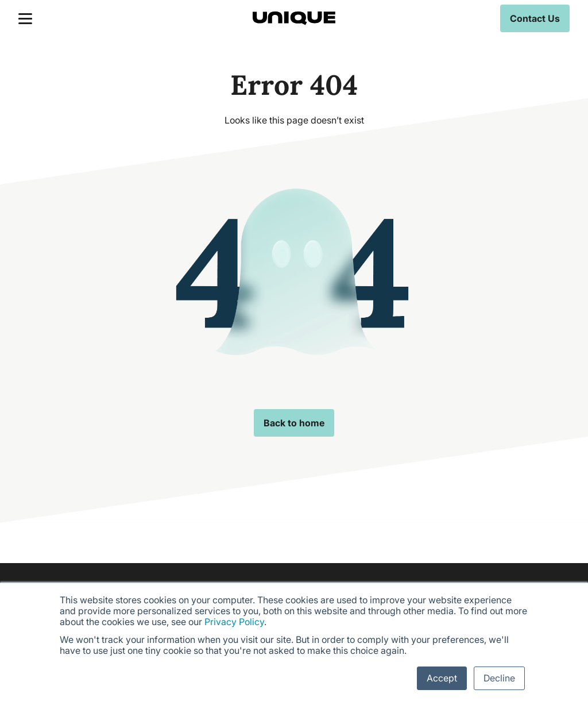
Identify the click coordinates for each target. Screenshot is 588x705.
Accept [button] (442, 678)
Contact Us (535, 18)
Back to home (294, 423)
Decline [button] (499, 678)
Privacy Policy (234, 622)
